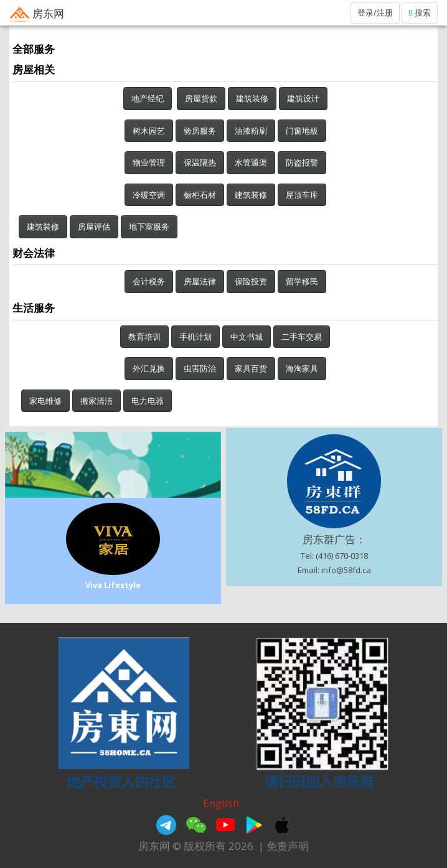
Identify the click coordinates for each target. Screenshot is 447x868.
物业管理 (149, 162)
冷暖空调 (149, 195)
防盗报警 (302, 162)
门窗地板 (302, 131)
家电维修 (45, 401)
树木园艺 (149, 131)
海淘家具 (302, 368)
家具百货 (251, 368)
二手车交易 (302, 337)
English (221, 803)
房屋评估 (94, 226)
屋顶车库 (302, 195)
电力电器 (148, 401)
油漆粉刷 (251, 131)
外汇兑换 (149, 368)
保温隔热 (200, 162)
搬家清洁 (96, 401)
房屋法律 (200, 281)
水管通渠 (251, 162)
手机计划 (195, 337)
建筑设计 (303, 98)
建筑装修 (252, 98)
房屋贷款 (201, 98)
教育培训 (144, 337)
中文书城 (247, 337)
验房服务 (200, 131)
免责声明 (288, 846)
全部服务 (34, 49)
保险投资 (251, 281)
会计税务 (149, 281)
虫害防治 (200, 368)
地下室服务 (149, 226)
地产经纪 (148, 98)
